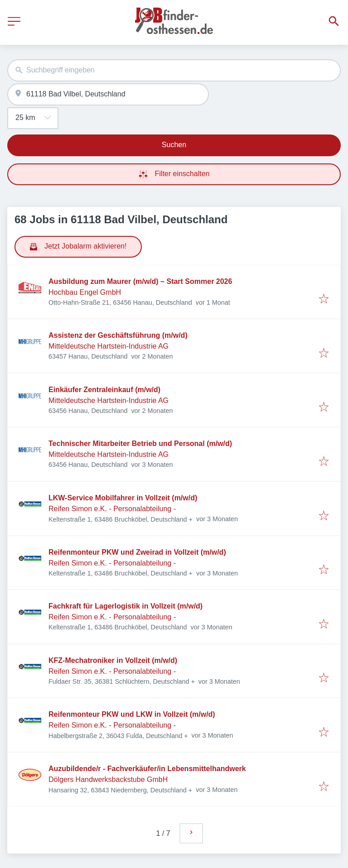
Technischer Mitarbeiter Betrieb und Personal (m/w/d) (140, 444)
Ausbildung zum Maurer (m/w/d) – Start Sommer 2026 (140, 281)
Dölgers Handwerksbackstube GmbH (108, 779)
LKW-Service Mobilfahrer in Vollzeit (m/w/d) (123, 498)
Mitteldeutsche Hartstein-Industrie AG (109, 346)
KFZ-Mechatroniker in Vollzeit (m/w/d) (113, 660)
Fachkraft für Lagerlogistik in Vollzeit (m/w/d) (126, 606)
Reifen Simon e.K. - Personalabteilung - (112, 509)
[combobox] (174, 70)
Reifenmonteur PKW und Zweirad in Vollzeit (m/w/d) (137, 552)
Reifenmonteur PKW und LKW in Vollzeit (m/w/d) (132, 714)
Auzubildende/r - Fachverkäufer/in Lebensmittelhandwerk (147, 769)
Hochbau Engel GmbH (85, 292)
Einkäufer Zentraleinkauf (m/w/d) (104, 390)
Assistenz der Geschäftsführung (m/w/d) (118, 335)
